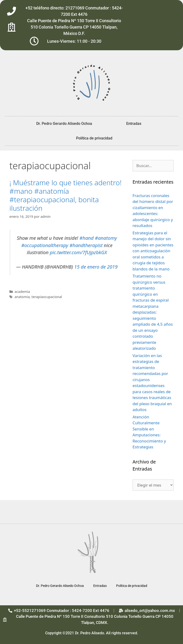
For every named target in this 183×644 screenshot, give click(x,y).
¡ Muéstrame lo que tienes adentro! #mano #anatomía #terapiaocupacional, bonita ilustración (65, 195)
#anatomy (106, 238)
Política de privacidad (94, 138)
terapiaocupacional (47, 297)
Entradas (134, 124)
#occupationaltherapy (45, 245)
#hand (86, 238)
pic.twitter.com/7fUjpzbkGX (78, 252)
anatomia (22, 297)
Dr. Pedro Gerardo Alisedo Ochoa (64, 124)
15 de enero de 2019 (96, 267)
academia (22, 292)
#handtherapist (86, 245)
